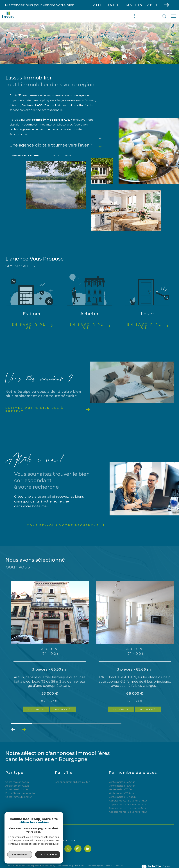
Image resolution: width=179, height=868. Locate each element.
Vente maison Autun (17, 782)
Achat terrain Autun (17, 789)
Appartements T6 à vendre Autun (128, 812)
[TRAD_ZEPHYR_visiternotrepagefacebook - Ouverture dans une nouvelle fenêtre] (58, 849)
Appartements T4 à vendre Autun (128, 804)
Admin (109, 866)
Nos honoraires (64, 866)
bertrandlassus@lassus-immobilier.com (29, 852)
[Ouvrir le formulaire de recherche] (154, 16)
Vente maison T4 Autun (122, 782)
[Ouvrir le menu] (173, 16)
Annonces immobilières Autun (72, 782)
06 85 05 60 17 (16, 848)
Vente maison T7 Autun (122, 793)
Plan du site (80, 866)
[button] (24, 729)
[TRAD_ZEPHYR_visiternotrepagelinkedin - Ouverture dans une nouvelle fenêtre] (88, 849)
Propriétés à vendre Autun (21, 793)
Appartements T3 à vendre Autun (128, 801)
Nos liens (119, 866)
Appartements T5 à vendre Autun (128, 808)
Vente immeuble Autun (19, 797)
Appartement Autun (17, 786)
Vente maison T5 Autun (122, 786)
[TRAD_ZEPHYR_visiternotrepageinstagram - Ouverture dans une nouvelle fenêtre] (78, 849)
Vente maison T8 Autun (122, 797)
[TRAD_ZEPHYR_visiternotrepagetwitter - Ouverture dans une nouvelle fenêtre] (68, 849)
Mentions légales (95, 866)
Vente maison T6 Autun (122, 789)
